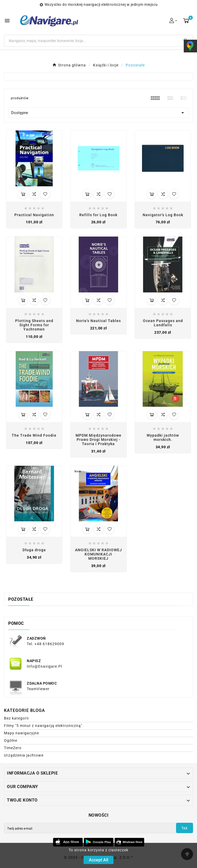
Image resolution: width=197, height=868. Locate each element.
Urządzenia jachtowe (24, 755)
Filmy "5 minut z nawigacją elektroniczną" (43, 726)
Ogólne (11, 740)
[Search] (92, 41)
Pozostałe (21, 599)
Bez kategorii (16, 718)
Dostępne (98, 113)
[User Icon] (174, 21)
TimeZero (13, 748)
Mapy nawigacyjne (21, 733)
